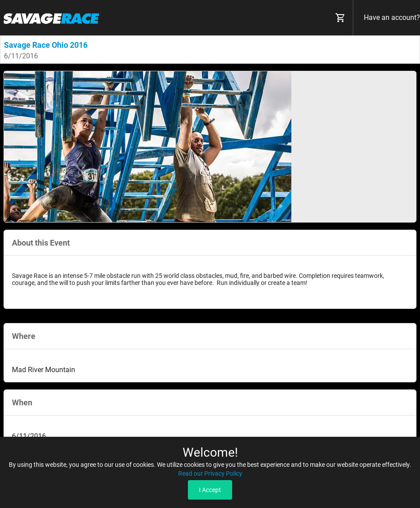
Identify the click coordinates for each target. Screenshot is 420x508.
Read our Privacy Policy (210, 473)
